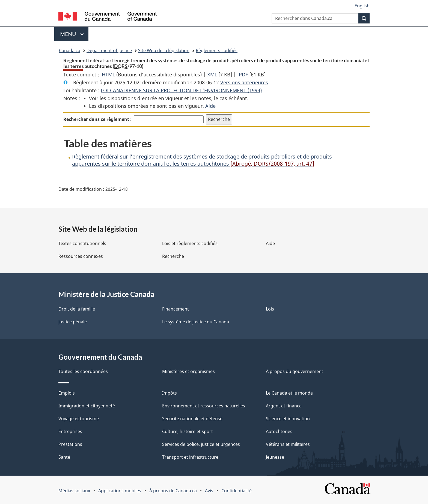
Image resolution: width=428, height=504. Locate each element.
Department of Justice (109, 50)
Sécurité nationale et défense (192, 419)
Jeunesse (275, 457)
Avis (209, 491)
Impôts (170, 393)
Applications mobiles (120, 491)
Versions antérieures (244, 82)
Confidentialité (237, 491)
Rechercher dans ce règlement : (97, 119)
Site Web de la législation (164, 50)
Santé (64, 457)
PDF (243, 74)
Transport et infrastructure (190, 457)
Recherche (173, 256)
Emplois (67, 393)
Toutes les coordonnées (83, 371)
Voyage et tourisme (79, 419)
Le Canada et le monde (289, 393)
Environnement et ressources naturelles (204, 406)
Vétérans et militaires (288, 444)
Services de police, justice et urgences (201, 444)
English (362, 6)
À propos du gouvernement (295, 371)
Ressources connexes (81, 256)
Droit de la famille (77, 309)
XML (212, 74)
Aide (210, 106)
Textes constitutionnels (82, 243)
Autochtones (279, 431)
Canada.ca (70, 50)
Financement (176, 309)
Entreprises (70, 431)
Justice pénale (73, 322)
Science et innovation (288, 419)
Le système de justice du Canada (196, 322)
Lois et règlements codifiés (190, 243)
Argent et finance (284, 406)
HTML (108, 74)
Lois (270, 309)
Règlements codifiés (217, 50)
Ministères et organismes (188, 371)
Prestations (70, 444)
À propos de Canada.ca (173, 491)
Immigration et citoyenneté (87, 406)
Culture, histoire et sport (188, 431)
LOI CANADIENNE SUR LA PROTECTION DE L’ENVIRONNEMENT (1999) (181, 90)
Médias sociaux (74, 491)
